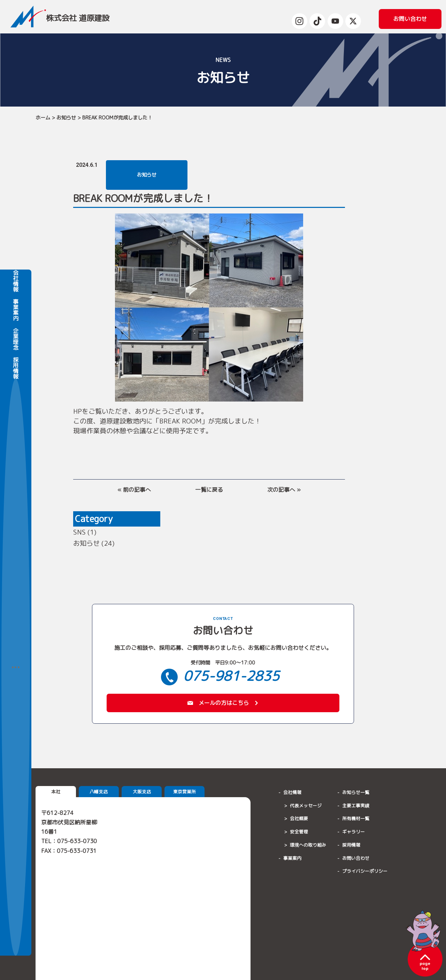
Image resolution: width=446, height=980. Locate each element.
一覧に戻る (209, 490)
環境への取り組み (308, 847)
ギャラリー (353, 833)
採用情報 (16, 555)
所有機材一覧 (356, 820)
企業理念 (16, 527)
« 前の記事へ (134, 490)
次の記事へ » (284, 490)
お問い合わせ (356, 860)
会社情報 (16, 468)
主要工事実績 (356, 807)
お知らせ (66, 118)
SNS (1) (85, 532)
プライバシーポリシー (365, 873)
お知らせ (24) (94, 543)
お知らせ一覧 (356, 794)
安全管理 (299, 833)
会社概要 (299, 820)
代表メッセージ (306, 807)
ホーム (43, 118)
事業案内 (16, 498)
